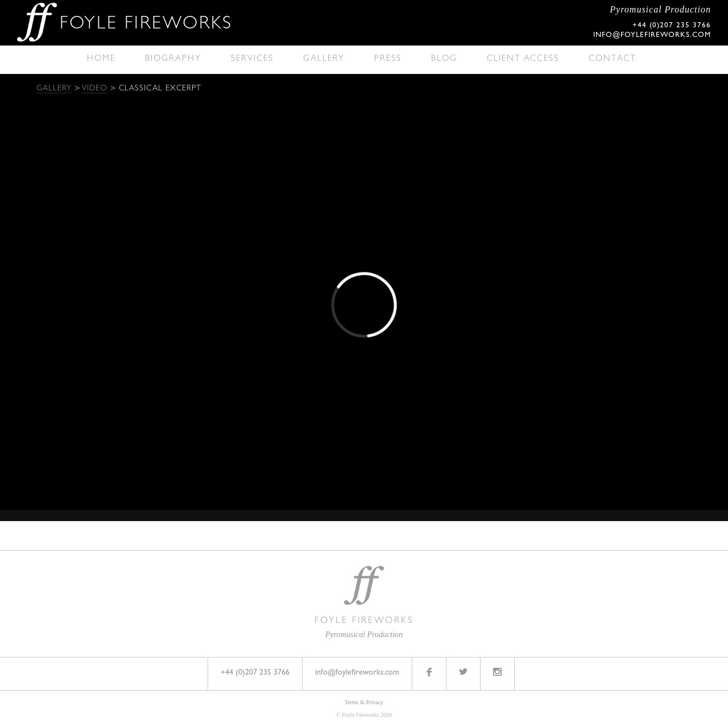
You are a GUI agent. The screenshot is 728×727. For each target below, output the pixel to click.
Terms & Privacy (364, 702)
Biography (173, 59)
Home (101, 59)
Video (95, 89)
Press (388, 59)
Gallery (324, 59)
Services (252, 59)
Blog (444, 59)
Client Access (523, 59)
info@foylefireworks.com (652, 36)
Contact (613, 59)
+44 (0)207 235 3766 (255, 673)
